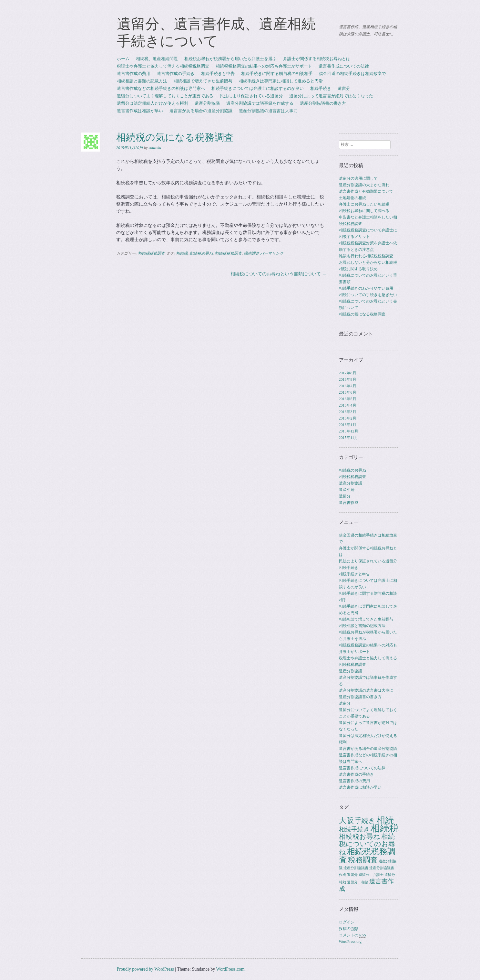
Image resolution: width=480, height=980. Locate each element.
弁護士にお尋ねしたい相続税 (364, 204)
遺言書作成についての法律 (344, 66)
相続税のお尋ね (352, 470)
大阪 (346, 820)
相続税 (182, 253)
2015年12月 (349, 431)
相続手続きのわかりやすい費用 (366, 288)
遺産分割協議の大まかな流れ (364, 185)
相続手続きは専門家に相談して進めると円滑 (281, 81)
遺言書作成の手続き (176, 74)
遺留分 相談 (358, 882)
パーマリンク (272, 253)
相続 (385, 820)
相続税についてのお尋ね (367, 844)
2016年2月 (348, 418)
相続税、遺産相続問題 (157, 59)
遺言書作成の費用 (134, 74)
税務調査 (251, 253)
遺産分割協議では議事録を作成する (260, 103)
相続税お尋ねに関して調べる (364, 211)
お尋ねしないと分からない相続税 (368, 262)
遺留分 (344, 88)
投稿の (349, 929)
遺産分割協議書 (356, 868)
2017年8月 (348, 373)
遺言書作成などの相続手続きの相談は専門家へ (161, 88)
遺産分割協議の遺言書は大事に (268, 111)
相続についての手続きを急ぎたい (368, 295)
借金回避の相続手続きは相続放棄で (352, 74)
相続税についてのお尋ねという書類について (279, 274)
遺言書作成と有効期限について (366, 191)
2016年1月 (348, 425)
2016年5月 (348, 399)
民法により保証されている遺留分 (251, 96)
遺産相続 (347, 490)
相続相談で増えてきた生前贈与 (203, 81)
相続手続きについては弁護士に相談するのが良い (258, 88)
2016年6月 (348, 392)
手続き (365, 821)
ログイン (347, 922)
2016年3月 (348, 412)
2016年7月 (348, 386)
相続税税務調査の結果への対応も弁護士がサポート (264, 66)
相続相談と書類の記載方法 (142, 81)
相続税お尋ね (201, 253)
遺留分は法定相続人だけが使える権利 (153, 103)
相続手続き (321, 88)
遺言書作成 (349, 503)
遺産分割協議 (207, 103)
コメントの (352, 935)
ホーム (123, 59)
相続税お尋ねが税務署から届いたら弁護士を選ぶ (230, 59)
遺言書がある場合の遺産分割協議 (201, 111)
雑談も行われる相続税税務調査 (366, 256)
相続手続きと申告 (218, 74)
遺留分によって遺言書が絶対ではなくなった (331, 96)
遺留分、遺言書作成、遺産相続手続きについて (216, 32)
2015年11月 (349, 438)
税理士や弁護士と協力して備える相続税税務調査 (163, 66)
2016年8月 (348, 379)
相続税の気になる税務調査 (362, 314)
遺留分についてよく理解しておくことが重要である (165, 96)
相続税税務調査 (151, 253)
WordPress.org (350, 942)
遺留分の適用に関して (358, 178)
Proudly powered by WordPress (145, 969)
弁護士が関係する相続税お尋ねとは (317, 59)
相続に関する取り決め (358, 269)
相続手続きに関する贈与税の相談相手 (277, 74)
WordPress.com (230, 969)
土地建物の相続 (352, 198)
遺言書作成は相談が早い (140, 111)
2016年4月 (348, 405)
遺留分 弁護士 (371, 875)
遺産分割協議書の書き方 (323, 103)
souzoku (155, 148)
